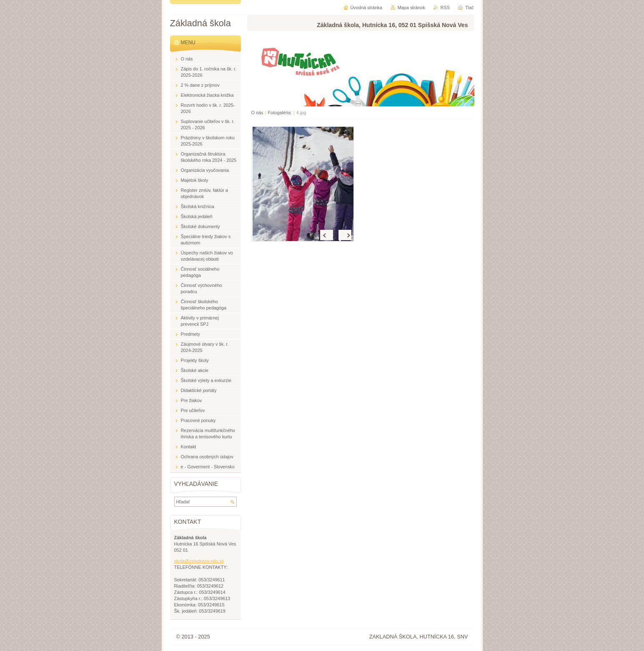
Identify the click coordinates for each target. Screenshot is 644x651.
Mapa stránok (411, 8)
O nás (257, 113)
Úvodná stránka (366, 8)
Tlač (470, 8)
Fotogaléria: (279, 113)
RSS (445, 8)
